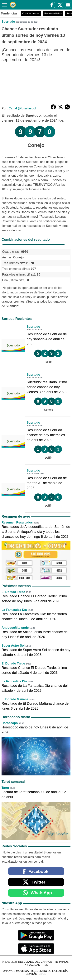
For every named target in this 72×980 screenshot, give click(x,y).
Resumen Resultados (17, 522)
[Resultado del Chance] (13, 5)
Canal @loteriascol (22, 108)
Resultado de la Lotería (49, 971)
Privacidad (32, 965)
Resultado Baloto (53, 14)
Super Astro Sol (13, 646)
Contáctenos (36, 974)
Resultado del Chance (35, 962)
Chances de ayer (31, 14)
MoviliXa (22, 971)
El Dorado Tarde (13, 592)
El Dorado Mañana (15, 699)
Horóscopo (10, 723)
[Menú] (4, 4)
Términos (61, 962)
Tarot (5, 788)
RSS (45, 965)
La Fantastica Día (14, 610)
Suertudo (8, 22)
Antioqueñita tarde (15, 628)
